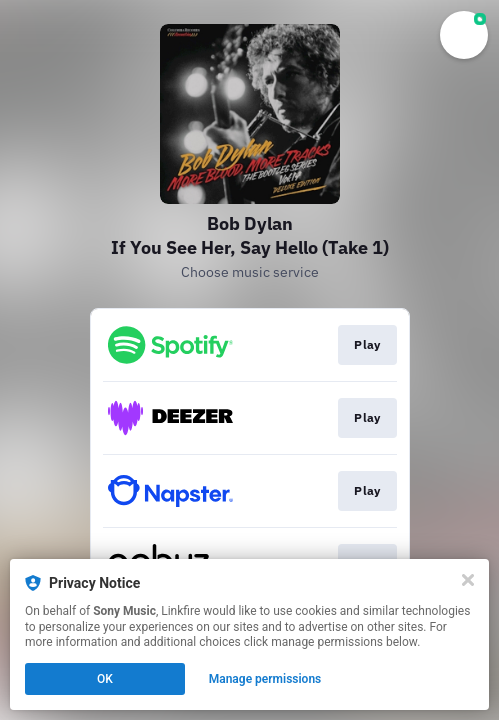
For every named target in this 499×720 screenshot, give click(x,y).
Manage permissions (265, 679)
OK (105, 679)
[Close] (468, 580)
